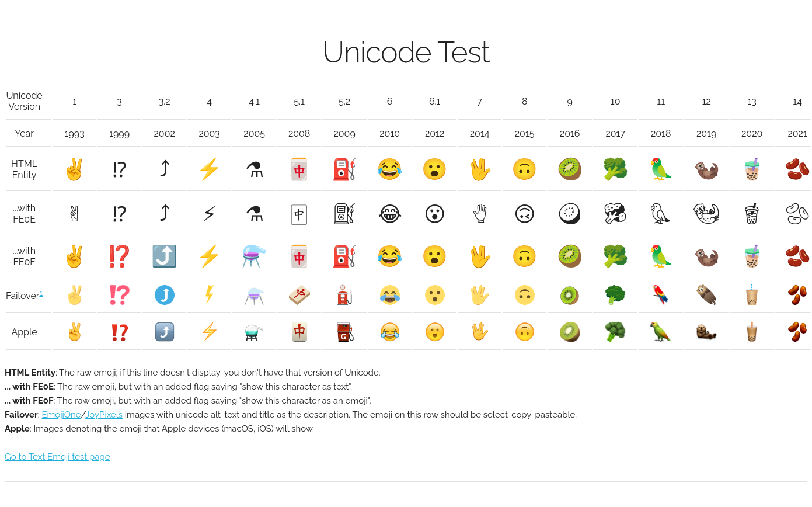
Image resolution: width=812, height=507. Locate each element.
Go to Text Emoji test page (57, 457)
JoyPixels (104, 415)
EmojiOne (61, 415)
